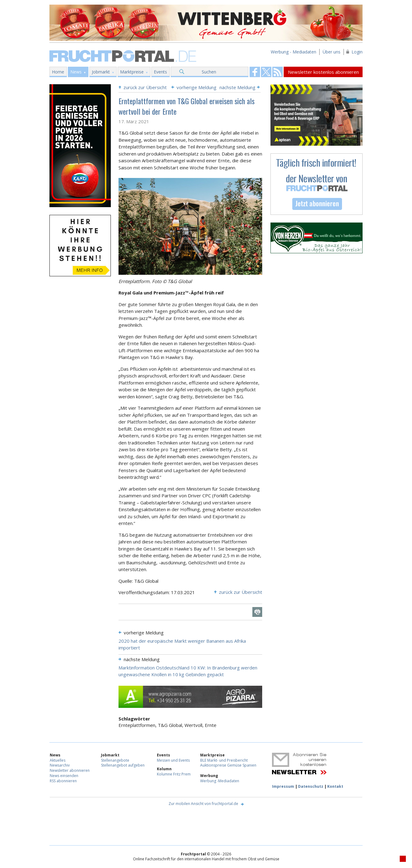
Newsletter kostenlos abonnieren (323, 72)
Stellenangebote (115, 760)
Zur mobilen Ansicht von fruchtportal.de (203, 804)
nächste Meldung (237, 87)
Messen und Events (173, 760)
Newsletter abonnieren (70, 770)
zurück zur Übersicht (145, 87)
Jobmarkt (101, 72)
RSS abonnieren (63, 781)
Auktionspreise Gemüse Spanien (228, 765)
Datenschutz (311, 786)
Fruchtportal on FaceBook (255, 72)
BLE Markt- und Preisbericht (224, 760)
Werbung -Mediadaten (220, 781)
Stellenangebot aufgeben (123, 765)
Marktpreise (132, 72)
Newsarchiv (60, 765)
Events (160, 72)
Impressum (283, 786)
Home (58, 72)
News (76, 72)
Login (357, 52)
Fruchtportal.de (124, 55)
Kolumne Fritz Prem (174, 774)
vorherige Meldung (196, 87)
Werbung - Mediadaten (293, 52)
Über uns (332, 52)
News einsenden (64, 776)
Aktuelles (58, 760)
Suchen (209, 72)
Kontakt (335, 786)
